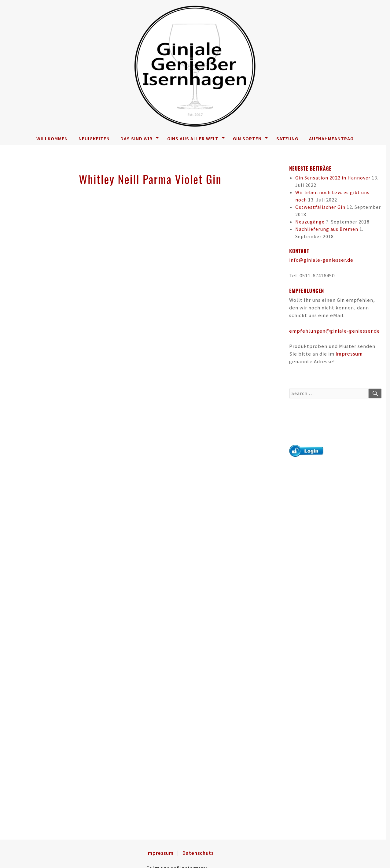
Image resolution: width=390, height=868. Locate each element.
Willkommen (52, 139)
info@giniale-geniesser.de (321, 260)
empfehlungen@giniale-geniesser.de (335, 331)
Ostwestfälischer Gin (320, 207)
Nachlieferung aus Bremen (327, 229)
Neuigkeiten (94, 139)
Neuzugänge (310, 222)
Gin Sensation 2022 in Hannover (333, 178)
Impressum (349, 354)
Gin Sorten (251, 139)
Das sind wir (140, 139)
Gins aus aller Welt (196, 139)
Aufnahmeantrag (331, 139)
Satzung (287, 139)
